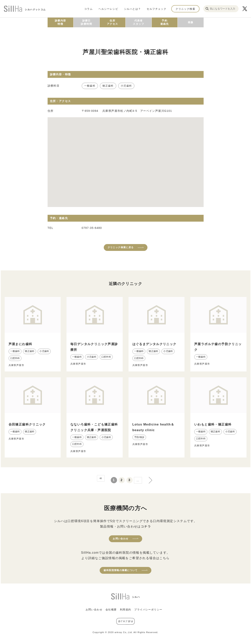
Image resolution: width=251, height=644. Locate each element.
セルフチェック (157, 9)
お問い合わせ (121, 539)
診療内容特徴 (60, 22)
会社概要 (111, 610)
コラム (88, 9)
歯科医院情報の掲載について (121, 570)
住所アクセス (113, 22)
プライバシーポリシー (148, 610)
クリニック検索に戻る (121, 247)
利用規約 (126, 610)
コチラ (146, 526)
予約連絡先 (165, 22)
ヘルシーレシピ (108, 9)
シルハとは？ (132, 9)
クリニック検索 (185, 9)
